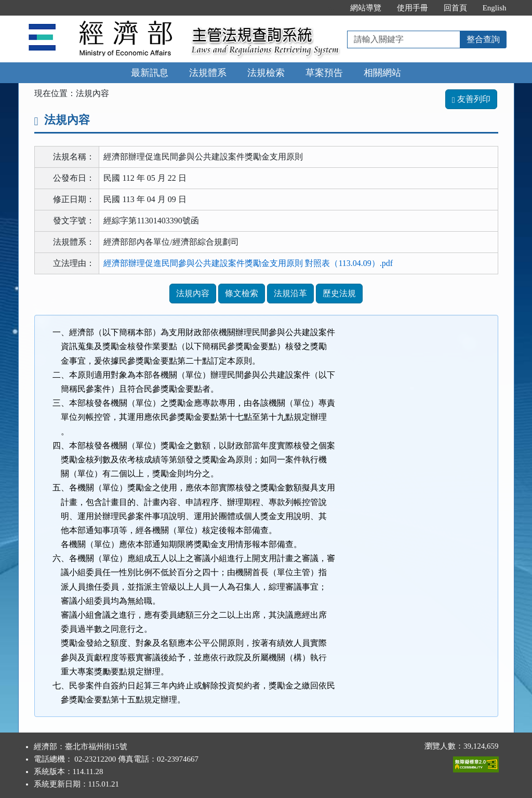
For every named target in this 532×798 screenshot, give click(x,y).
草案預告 (324, 73)
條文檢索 (242, 293)
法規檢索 (266, 73)
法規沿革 (290, 293)
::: (331, 8)
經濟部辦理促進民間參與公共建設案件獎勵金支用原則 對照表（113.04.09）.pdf (248, 263)
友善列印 (471, 99)
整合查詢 (483, 39)
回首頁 (455, 8)
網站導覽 (366, 8)
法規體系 (208, 73)
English (495, 8)
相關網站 (382, 73)
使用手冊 (413, 8)
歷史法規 (339, 293)
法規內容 (193, 293)
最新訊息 (150, 73)
